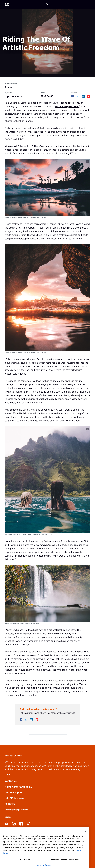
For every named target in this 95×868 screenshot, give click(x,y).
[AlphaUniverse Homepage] (7, 5)
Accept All (25, 863)
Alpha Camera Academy (18, 787)
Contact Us (11, 781)
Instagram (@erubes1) (68, 106)
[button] (87, 5)
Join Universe (14, 798)
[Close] (85, 835)
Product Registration (16, 809)
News (10, 804)
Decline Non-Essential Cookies (64, 863)
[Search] (47, 5)
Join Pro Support (14, 792)
